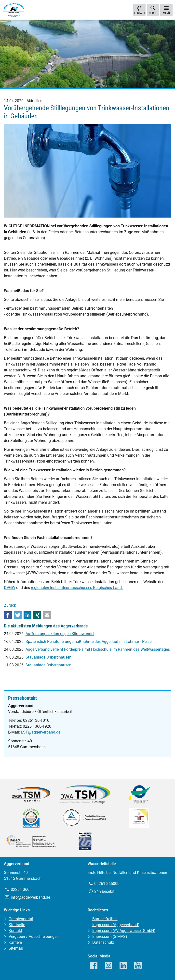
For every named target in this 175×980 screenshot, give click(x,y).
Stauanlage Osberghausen (48, 657)
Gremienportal (21, 919)
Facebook (8, 615)
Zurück (10, 605)
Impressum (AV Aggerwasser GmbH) (124, 931)
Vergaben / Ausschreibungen (34, 937)
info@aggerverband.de (30, 897)
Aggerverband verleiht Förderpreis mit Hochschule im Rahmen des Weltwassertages (98, 649)
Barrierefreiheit (105, 919)
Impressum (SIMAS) (110, 937)
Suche (153, 10)
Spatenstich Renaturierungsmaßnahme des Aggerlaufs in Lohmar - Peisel (89, 642)
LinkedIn (27, 615)
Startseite (17, 925)
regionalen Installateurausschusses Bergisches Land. (77, 588)
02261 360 (20, 889)
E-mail (47, 615)
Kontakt (139, 10)
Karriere (15, 942)
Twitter (18, 615)
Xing (37, 615)
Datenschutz (103, 942)
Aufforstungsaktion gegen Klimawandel (60, 634)
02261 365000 (107, 883)
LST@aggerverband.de (41, 732)
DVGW (10, 588)
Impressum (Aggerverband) (116, 925)
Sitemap (16, 948)
